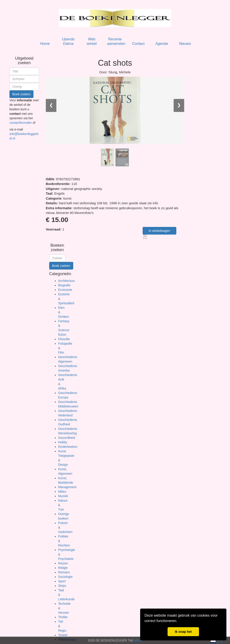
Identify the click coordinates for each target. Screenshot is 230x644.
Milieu (62, 492)
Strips (62, 586)
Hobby (63, 442)
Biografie (64, 285)
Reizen (63, 563)
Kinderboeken (68, 447)
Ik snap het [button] (183, 632)
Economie (65, 290)
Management (67, 487)
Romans (64, 572)
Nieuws (185, 44)
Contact (138, 44)
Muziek (63, 496)
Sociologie (65, 577)
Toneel (63, 635)
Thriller (63, 617)
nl (216, 641)
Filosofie (64, 339)
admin (138, 640)
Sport (62, 581)
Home (45, 44)
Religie (63, 568)
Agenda (162, 44)
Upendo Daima (68, 41)
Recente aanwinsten (116, 41)
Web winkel (92, 41)
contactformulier (21, 123)
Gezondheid (67, 438)
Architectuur (67, 281)
